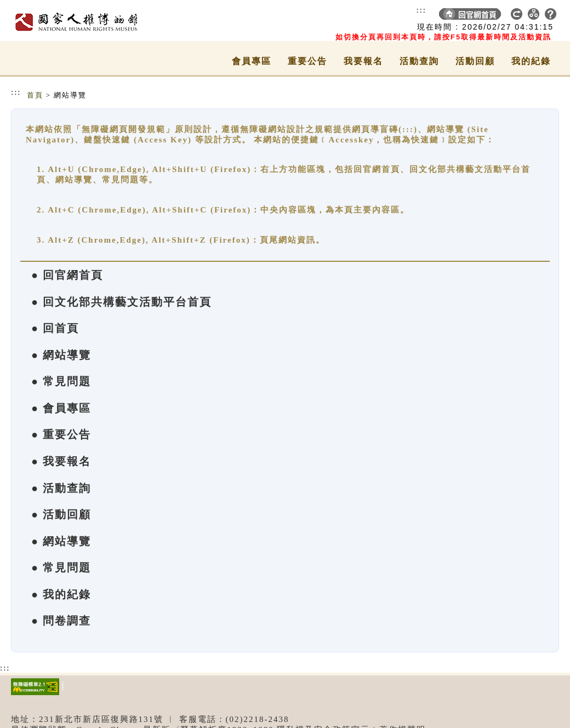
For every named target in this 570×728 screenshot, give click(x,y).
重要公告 (307, 61)
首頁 (35, 95)
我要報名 (363, 61)
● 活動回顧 (61, 514)
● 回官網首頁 (67, 275)
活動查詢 (419, 61)
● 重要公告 (61, 434)
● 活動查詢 (61, 488)
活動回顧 (475, 61)
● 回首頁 (55, 328)
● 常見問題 (61, 381)
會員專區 (252, 61)
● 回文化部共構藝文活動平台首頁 (121, 302)
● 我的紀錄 (61, 594)
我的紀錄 (531, 61)
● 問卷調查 (61, 621)
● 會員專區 (61, 408)
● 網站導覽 (61, 355)
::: (421, 10)
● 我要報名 (61, 461)
